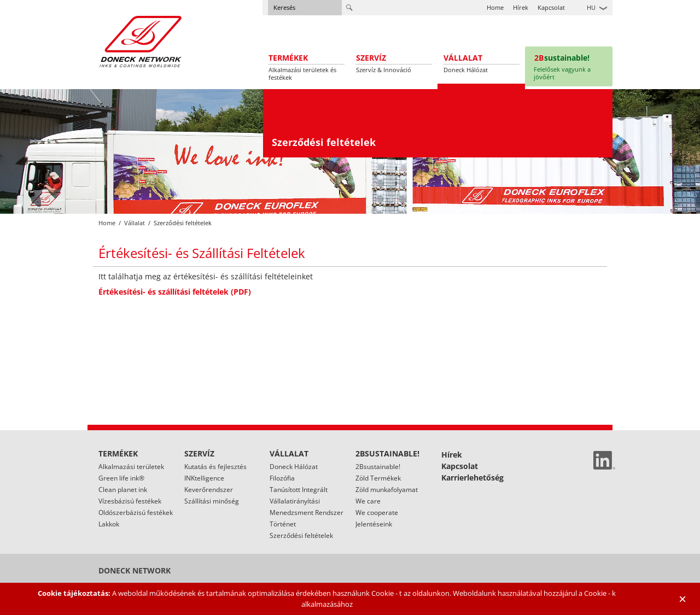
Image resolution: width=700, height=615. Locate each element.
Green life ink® (121, 478)
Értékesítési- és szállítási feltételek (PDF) (175, 292)
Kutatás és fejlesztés (215, 467)
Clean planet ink (123, 490)
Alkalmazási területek (131, 467)
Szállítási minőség (212, 501)
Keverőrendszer (209, 490)
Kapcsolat (551, 7)
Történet (283, 524)
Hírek (521, 7)
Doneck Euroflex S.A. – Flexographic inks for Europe (141, 41)
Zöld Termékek (378, 478)
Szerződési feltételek (301, 535)
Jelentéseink (374, 524)
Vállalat (135, 223)
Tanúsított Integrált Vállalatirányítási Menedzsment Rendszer (307, 501)
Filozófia (282, 478)
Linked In (604, 460)
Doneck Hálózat (294, 467)
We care (368, 501)
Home (495, 7)
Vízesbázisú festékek (130, 501)
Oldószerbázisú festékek (136, 512)
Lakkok (109, 524)
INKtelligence (204, 478)
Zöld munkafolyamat (387, 490)
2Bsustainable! (378, 467)
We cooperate (377, 512)
